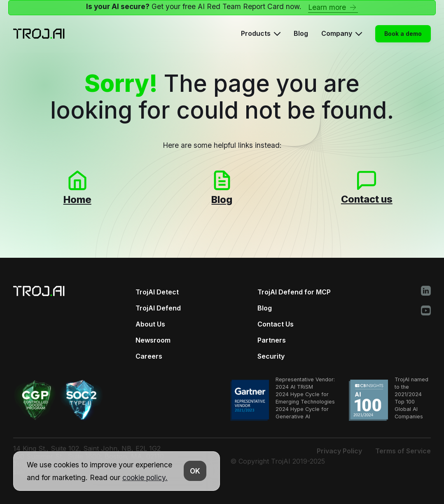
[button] (261, 34)
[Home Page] (39, 34)
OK (195, 471)
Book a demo (403, 34)
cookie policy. (145, 477)
